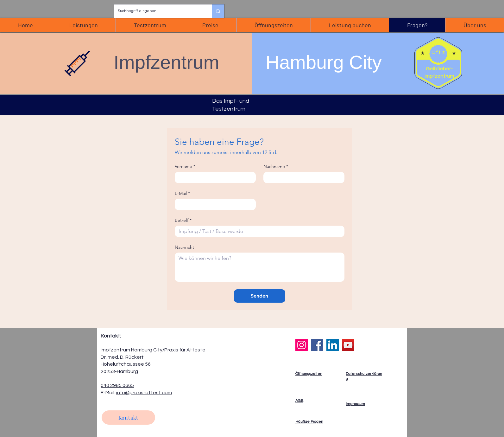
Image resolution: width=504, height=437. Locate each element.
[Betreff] (258, 231)
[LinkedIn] (333, 345)
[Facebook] (317, 345)
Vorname (185, 167)
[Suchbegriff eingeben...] (158, 11)
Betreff (183, 220)
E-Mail (182, 193)
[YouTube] (348, 345)
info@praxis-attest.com (144, 393)
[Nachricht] (260, 267)
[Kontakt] (128, 418)
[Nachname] (302, 177)
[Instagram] (302, 345)
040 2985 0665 (117, 385)
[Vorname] (213, 177)
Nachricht (184, 247)
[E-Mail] (213, 204)
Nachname (276, 167)
